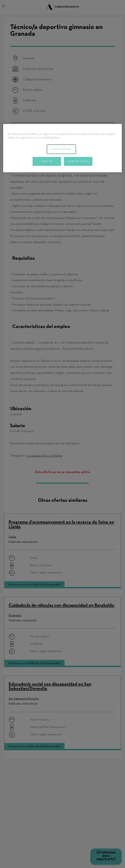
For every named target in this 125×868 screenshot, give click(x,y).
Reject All (47, 161)
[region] (63, 148)
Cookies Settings (61, 149)
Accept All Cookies (78, 161)
